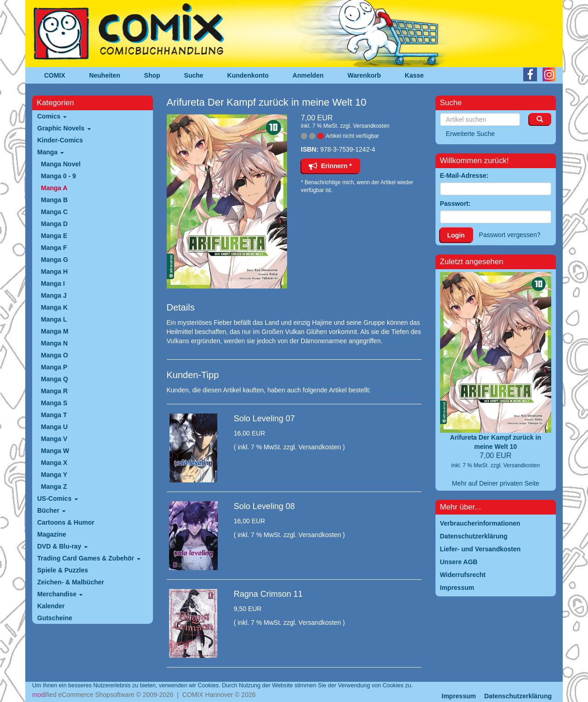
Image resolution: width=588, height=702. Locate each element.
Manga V (54, 439)
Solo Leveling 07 (264, 419)
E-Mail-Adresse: (464, 175)
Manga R (54, 391)
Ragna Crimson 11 (268, 594)
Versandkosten (371, 126)
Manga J (54, 295)
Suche (194, 75)
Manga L (54, 319)
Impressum (459, 696)
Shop (152, 75)
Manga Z (54, 487)
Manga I (53, 283)
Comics (52, 116)
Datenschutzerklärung (518, 696)
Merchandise (60, 594)
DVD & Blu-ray (62, 546)
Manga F (54, 248)
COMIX (55, 75)
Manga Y (54, 475)
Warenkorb (365, 75)
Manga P (54, 367)
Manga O (54, 355)
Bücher (51, 510)
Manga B (54, 200)
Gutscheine (55, 618)
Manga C (54, 212)
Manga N (54, 343)
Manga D (54, 224)
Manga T (54, 415)
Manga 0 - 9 (58, 176)
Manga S (54, 403)
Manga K (54, 307)
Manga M (55, 331)
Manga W (55, 451)
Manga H (54, 272)
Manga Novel (61, 164)
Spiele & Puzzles (62, 570)
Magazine (52, 534)
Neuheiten (105, 75)
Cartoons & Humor (66, 522)
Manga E (54, 236)
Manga (51, 152)
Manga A (54, 188)
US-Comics (58, 498)
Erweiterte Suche (471, 134)
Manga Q (54, 379)
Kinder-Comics (60, 140)
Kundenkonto (248, 75)
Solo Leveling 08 (264, 506)
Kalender (51, 606)
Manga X (54, 463)
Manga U (54, 427)
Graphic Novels (64, 128)
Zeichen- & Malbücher (71, 582)
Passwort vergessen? (510, 235)
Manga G (54, 260)
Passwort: (455, 204)
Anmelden (308, 75)
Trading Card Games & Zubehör (89, 558)
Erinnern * (330, 166)
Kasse (414, 75)
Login (456, 235)
